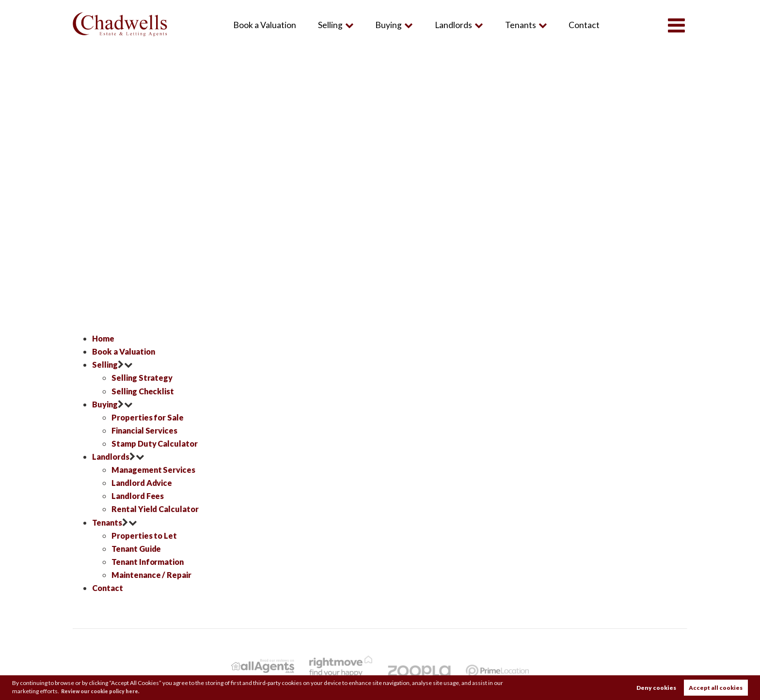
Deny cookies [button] (656, 687)
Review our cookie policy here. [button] (106, 691)
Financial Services (147, 430)
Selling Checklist (144, 391)
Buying (388, 25)
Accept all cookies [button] (716, 687)
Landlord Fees (139, 496)
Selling (329, 25)
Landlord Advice (144, 483)
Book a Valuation (264, 25)
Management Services (156, 470)
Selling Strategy (143, 378)
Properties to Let (145, 536)
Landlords (452, 25)
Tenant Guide (138, 549)
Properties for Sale (149, 417)
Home (104, 338)
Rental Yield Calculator (157, 509)
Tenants (520, 25)
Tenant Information (150, 562)
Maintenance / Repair (154, 575)
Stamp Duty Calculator (157, 443)
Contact (584, 25)
